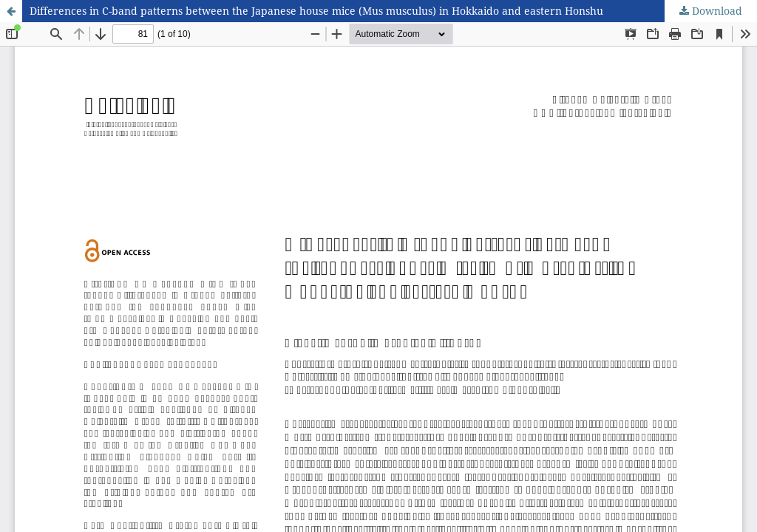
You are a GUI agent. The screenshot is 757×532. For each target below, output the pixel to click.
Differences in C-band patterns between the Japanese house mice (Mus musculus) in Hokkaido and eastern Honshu (316, 11)
